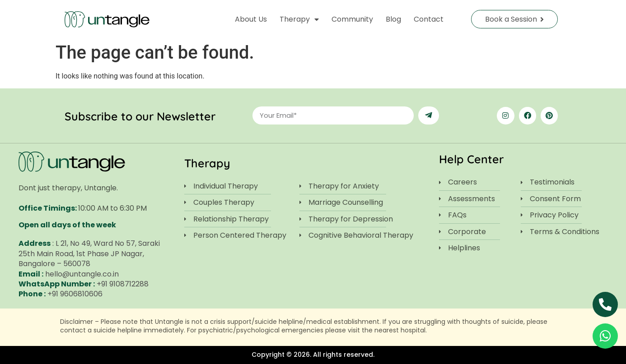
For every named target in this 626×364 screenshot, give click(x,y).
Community (352, 19)
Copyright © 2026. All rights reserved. (313, 355)
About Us (251, 19)
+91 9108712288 (123, 284)
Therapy (299, 19)
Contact (429, 19)
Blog (393, 19)
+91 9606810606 (75, 294)
